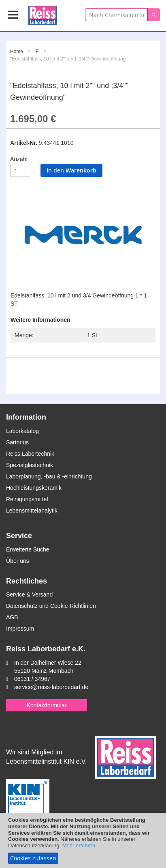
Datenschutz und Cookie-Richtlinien (51, 606)
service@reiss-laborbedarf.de (51, 687)
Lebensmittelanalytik (32, 510)
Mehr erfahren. (80, 845)
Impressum (20, 629)
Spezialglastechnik (30, 465)
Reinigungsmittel (27, 499)
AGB (12, 617)
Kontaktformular (47, 705)
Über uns (18, 561)
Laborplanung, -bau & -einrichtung (49, 476)
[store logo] (43, 14)
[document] (83, 840)
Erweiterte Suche (28, 549)
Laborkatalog (22, 431)
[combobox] (116, 15)
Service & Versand (29, 594)
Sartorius (17, 442)
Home (17, 52)
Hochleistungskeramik (34, 488)
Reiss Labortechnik (30, 454)
